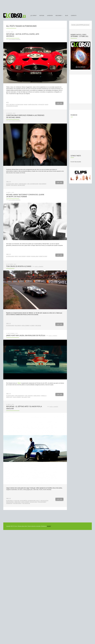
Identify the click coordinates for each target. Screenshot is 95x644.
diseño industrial (33, 105)
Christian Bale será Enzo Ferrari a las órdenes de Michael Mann (25, 116)
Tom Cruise (38, 326)
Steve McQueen (42, 502)
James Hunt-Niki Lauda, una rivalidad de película (26, 335)
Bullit (38, 501)
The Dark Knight (17, 503)
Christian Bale (23, 184)
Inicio (8, 24)
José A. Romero (39, 266)
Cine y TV (8, 182)
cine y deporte (29, 396)
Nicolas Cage (33, 502)
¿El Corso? (33, 16)
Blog (67, 16)
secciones (59, 16)
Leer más (59, 103)
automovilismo (19, 105)
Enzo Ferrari (43, 184)
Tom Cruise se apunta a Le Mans (19, 266)
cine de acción (44, 501)
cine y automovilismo (33, 184)
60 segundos (10, 501)
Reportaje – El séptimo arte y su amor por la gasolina (24, 407)
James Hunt (9, 397)
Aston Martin (24, 501)
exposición (41, 105)
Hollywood (14, 185)
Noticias (42, 16)
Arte (7, 102)
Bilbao (26, 105)
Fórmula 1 (44, 396)
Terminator (9, 503)
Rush (29, 397)
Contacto (74, 16)
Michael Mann (21, 185)
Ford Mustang (10, 502)
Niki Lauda (24, 397)
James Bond (17, 502)
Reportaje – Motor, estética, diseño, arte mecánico (23, 35)
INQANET (49, 526)
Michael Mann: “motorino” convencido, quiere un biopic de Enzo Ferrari (25, 196)
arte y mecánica (10, 105)
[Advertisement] (48, 6)
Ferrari (8, 185)
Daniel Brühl (37, 396)
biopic (16, 184)
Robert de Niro (43, 256)
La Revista (50, 16)
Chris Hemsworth (19, 396)
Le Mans (32, 326)
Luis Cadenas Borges (14, 39)
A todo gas (16, 501)
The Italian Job (26, 503)
